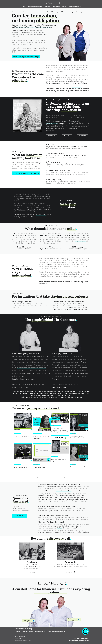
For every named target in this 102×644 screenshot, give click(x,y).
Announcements (37, 434)
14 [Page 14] (51, 478)
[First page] (38, 478)
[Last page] (64, 478)
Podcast (73, 434)
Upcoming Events (56, 426)
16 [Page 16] (58, 478)
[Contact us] (20, 516)
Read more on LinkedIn (21, 387)
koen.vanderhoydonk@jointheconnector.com (28, 385)
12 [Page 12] (44, 478)
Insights (55, 456)
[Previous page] (41, 478)
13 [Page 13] (48, 478)
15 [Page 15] (54, 478)
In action (17, 434)
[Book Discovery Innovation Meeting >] (26, 57)
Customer (36, 464)
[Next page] (61, 478)
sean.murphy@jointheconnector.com (65, 385)
